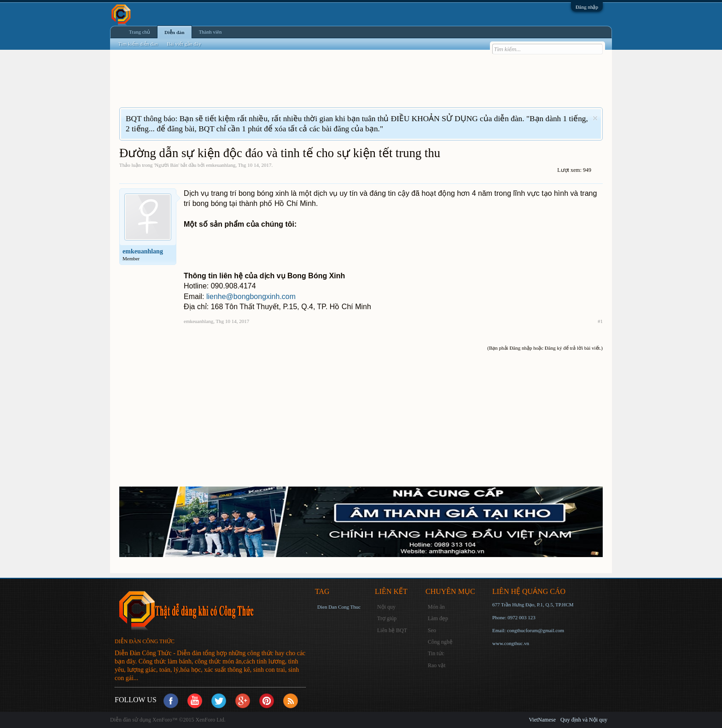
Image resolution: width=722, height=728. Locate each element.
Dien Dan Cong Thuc (339, 607)
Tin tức (436, 653)
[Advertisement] (287, 84)
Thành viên (210, 32)
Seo (432, 630)
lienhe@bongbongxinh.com (251, 296)
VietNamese (542, 720)
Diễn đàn (175, 32)
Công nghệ (440, 642)
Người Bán (166, 165)
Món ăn (436, 607)
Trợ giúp (387, 618)
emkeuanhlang (221, 165)
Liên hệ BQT (392, 630)
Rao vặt (437, 665)
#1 (600, 321)
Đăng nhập (587, 7)
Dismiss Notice (595, 118)
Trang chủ (140, 32)
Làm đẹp (438, 618)
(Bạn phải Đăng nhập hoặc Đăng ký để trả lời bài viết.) (545, 348)
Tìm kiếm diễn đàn (138, 44)
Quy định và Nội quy (584, 720)
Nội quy (386, 607)
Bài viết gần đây (184, 44)
